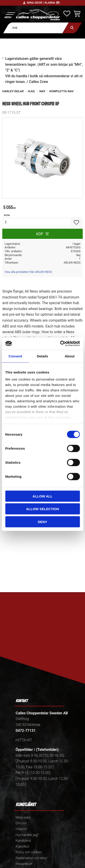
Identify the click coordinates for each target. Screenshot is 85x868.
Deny (43, 522)
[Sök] (72, 28)
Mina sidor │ (36, 3)
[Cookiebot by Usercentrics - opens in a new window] (61, 344)
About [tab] (70, 356)
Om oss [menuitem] (21, 823)
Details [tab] (42, 356)
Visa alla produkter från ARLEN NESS (28, 272)
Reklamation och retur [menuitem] (31, 858)
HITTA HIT (24, 740)
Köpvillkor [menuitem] (23, 847)
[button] (10, 15)
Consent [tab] (15, 356)
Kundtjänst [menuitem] (23, 841)
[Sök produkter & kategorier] (36, 28)
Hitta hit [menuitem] (21, 829)
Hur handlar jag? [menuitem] (27, 835)
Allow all (43, 496)
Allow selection (42, 509)
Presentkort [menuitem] (24, 864)
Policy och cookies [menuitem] (29, 852)
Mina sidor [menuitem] (23, 818)
